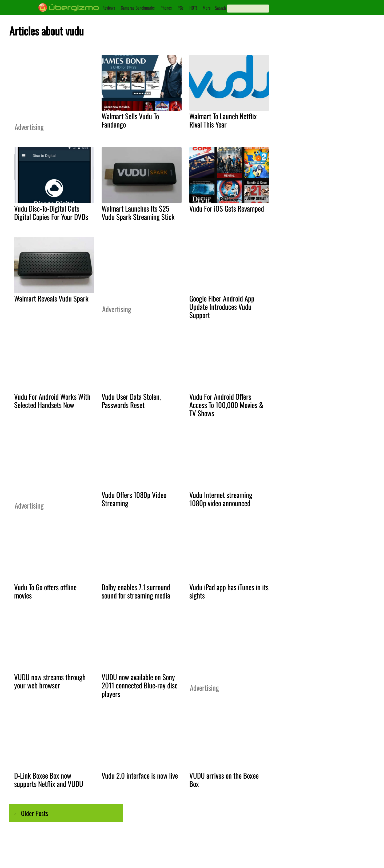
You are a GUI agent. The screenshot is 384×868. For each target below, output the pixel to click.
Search (220, 8)
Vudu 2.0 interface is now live (140, 775)
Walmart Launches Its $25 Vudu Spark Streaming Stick (138, 213)
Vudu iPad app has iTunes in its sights (229, 591)
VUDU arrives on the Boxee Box (224, 780)
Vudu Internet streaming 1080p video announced (221, 499)
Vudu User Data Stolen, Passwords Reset (131, 401)
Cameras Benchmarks (138, 8)
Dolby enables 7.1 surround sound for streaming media (136, 591)
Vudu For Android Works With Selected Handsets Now (52, 401)
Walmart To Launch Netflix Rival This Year (223, 120)
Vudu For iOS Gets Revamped (227, 208)
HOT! (193, 8)
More (207, 8)
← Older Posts (31, 813)
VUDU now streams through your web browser (50, 681)
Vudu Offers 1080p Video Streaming (134, 499)
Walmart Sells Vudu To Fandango (130, 120)
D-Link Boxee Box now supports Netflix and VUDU (49, 780)
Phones (166, 8)
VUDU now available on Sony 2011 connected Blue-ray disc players (140, 685)
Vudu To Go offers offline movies (45, 591)
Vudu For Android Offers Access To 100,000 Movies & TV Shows (226, 405)
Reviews (109, 8)
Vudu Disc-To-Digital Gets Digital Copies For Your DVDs (51, 213)
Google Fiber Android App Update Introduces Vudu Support (222, 307)
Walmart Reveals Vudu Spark (51, 298)
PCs (181, 8)
